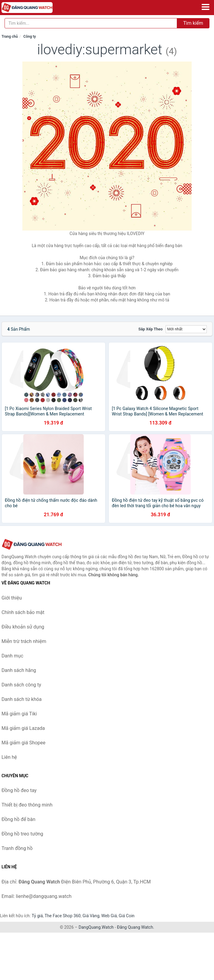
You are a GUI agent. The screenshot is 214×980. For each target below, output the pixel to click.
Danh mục (12, 656)
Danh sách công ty (21, 685)
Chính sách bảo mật (23, 612)
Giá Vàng (91, 916)
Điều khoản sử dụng (23, 627)
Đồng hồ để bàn (18, 819)
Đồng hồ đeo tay (19, 790)
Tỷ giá (37, 916)
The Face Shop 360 (62, 916)
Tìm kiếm (193, 23)
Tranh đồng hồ (17, 848)
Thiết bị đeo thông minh (27, 805)
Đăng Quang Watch (135, 927)
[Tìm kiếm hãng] (91, 23)
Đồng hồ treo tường (22, 834)
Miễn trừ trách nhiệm (24, 641)
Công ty (29, 37)
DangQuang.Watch (96, 927)
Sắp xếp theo (151, 329)
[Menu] (206, 7)
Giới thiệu (12, 598)
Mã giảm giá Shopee (23, 743)
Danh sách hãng (19, 670)
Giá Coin (127, 916)
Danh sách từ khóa (22, 699)
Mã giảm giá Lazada (23, 728)
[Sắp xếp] (186, 329)
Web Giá (109, 916)
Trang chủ (10, 37)
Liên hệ (9, 757)
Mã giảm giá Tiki (19, 714)
